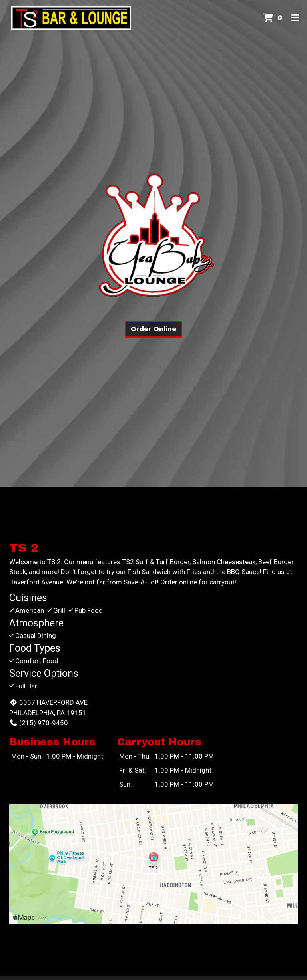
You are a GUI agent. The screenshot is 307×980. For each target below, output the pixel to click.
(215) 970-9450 (39, 723)
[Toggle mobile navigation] (295, 18)
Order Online (153, 329)
